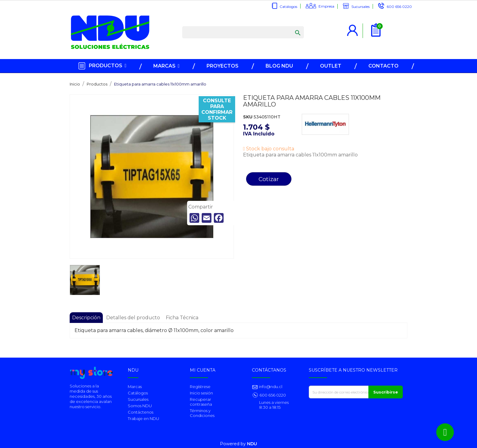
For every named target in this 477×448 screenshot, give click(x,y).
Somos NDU (140, 406)
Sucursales (360, 7)
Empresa (326, 6)
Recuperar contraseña (201, 402)
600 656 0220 (399, 7)
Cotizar (269, 179)
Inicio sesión (201, 393)
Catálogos (288, 7)
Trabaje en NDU (143, 418)
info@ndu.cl (270, 387)
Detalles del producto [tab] (133, 318)
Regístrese (200, 387)
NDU (252, 444)
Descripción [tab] (86, 318)
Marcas (135, 387)
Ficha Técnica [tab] (182, 318)
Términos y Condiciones (202, 413)
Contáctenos (141, 412)
